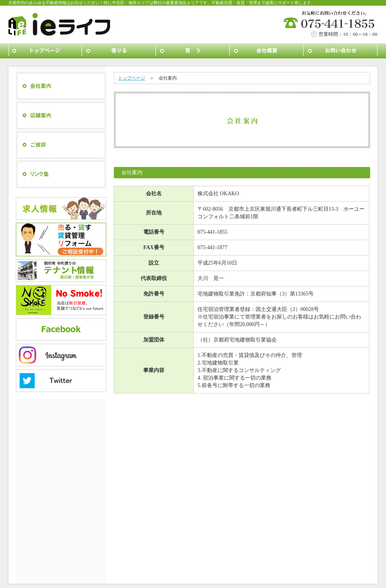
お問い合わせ (341, 51)
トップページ (45, 51)
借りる (119, 51)
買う (193, 51)
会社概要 (267, 51)
